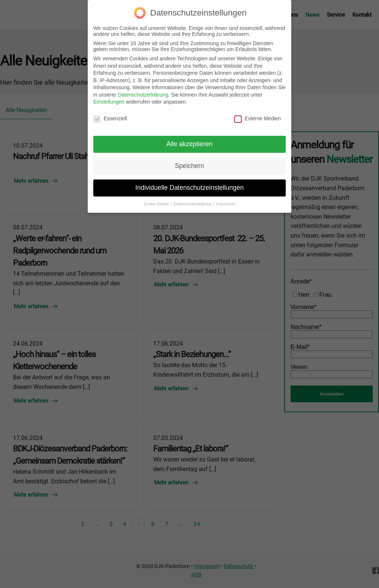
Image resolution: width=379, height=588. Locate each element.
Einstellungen (109, 98)
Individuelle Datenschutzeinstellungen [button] (190, 183)
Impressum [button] (226, 199)
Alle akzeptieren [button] (190, 140)
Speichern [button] (190, 161)
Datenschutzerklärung (143, 90)
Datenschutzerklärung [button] (193, 199)
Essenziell (110, 114)
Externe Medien (258, 114)
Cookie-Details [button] (157, 199)
